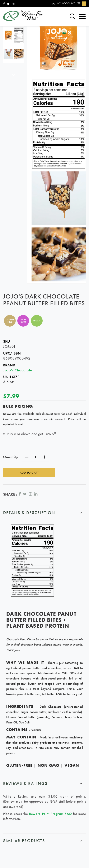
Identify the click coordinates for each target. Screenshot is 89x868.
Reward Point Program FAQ (50, 814)
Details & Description (29, 513)
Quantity (11, 457)
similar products (24, 841)
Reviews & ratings (25, 783)
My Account (63, 4)
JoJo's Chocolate (18, 370)
